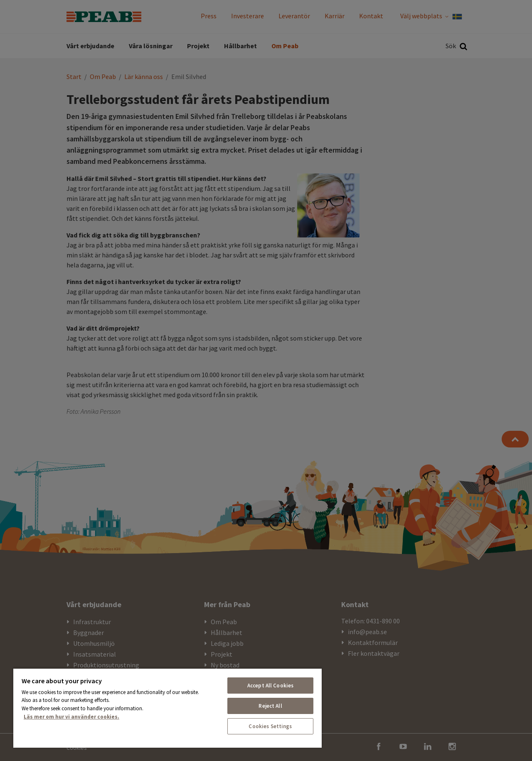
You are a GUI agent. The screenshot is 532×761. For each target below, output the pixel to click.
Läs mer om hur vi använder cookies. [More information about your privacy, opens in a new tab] (71, 717)
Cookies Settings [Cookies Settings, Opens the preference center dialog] (270, 726)
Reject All (270, 706)
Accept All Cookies (270, 686)
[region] (167, 708)
